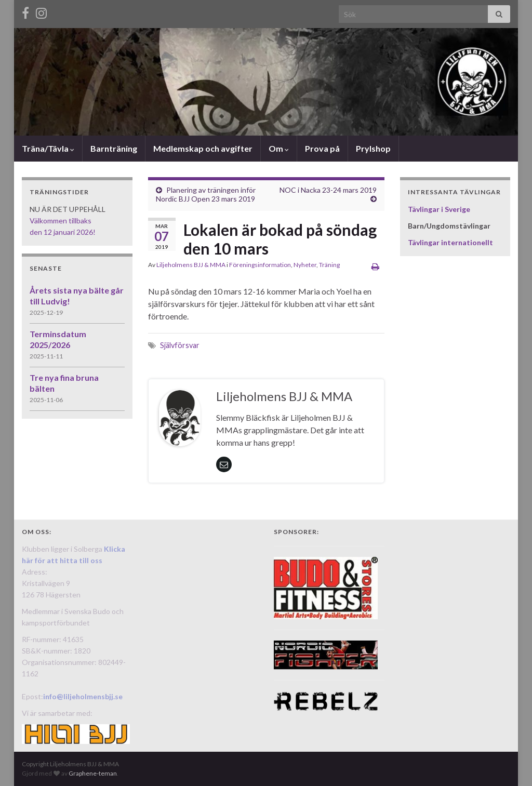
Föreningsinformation (260, 265)
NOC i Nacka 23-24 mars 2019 (328, 190)
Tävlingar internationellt (450, 242)
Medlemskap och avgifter (203, 148)
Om (279, 148)
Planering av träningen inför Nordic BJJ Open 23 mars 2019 (206, 194)
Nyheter (305, 265)
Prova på (322, 148)
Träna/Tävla (48, 148)
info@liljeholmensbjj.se (83, 696)
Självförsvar (180, 345)
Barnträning (114, 148)
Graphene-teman (93, 773)
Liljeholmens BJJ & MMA (191, 265)
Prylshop (373, 148)
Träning (329, 265)
